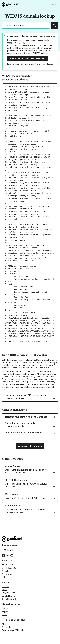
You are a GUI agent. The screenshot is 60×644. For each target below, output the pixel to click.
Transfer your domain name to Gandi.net (28, 59)
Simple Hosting (9, 596)
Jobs (4, 577)
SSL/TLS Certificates (11, 593)
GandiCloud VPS (9, 599)
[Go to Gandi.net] (10, 4)
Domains (6, 587)
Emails (5, 590)
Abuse (5, 624)
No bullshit (7, 571)
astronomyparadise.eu (18, 36)
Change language (10, 545)
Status (5, 608)
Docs (4, 615)
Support (6, 611)
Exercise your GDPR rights (14, 630)
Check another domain (30, 446)
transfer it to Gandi (16, 43)
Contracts (6, 627)
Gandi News (7, 574)
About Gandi (8, 565)
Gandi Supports (9, 568)
